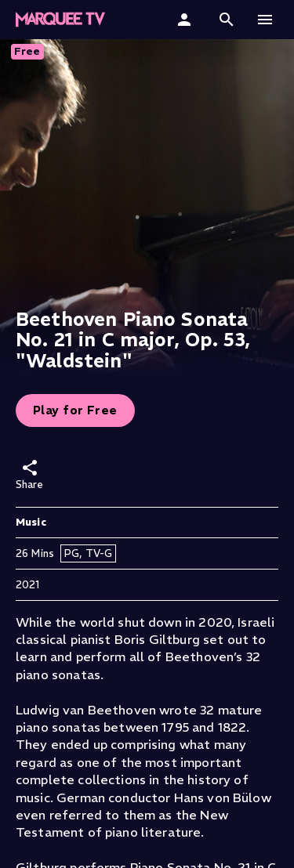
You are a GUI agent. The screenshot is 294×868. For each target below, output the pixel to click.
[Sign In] (186, 20)
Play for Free (75, 410)
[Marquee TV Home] (60, 20)
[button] (227, 20)
